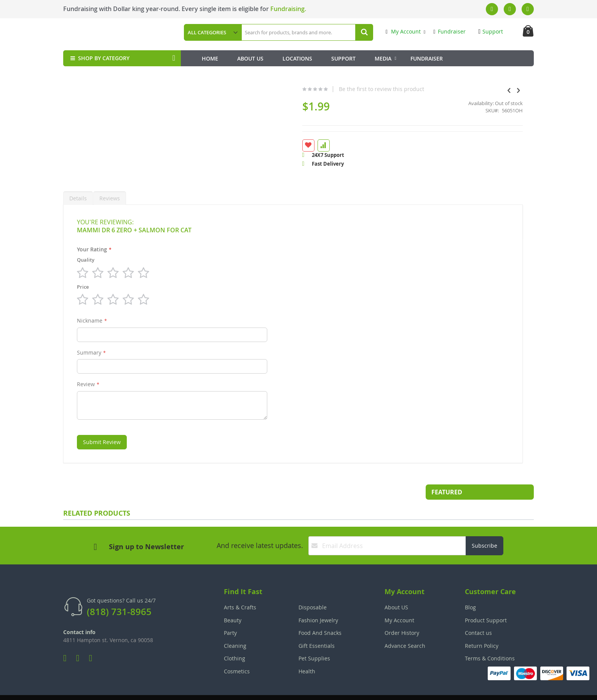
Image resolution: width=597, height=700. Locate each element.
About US (396, 589)
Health (307, 653)
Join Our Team (320, 689)
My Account (403, 31)
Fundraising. (288, 9)
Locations (297, 58)
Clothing (235, 640)
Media (383, 58)
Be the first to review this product (326, 89)
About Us (250, 58)
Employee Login (261, 689)
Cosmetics (237, 653)
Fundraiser (449, 31)
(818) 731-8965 (119, 593)
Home (210, 58)
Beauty (233, 602)
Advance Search (405, 627)
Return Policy (482, 627)
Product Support (486, 602)
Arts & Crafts (240, 589)
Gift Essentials (317, 627)
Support (491, 31)
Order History (402, 614)
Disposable (313, 589)
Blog (470, 589)
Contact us (478, 614)
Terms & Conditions (490, 640)
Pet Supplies (314, 640)
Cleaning (235, 627)
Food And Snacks (320, 614)
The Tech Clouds (510, 689)
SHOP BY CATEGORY (99, 58)
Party (230, 614)
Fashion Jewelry (318, 602)
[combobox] (307, 32)
